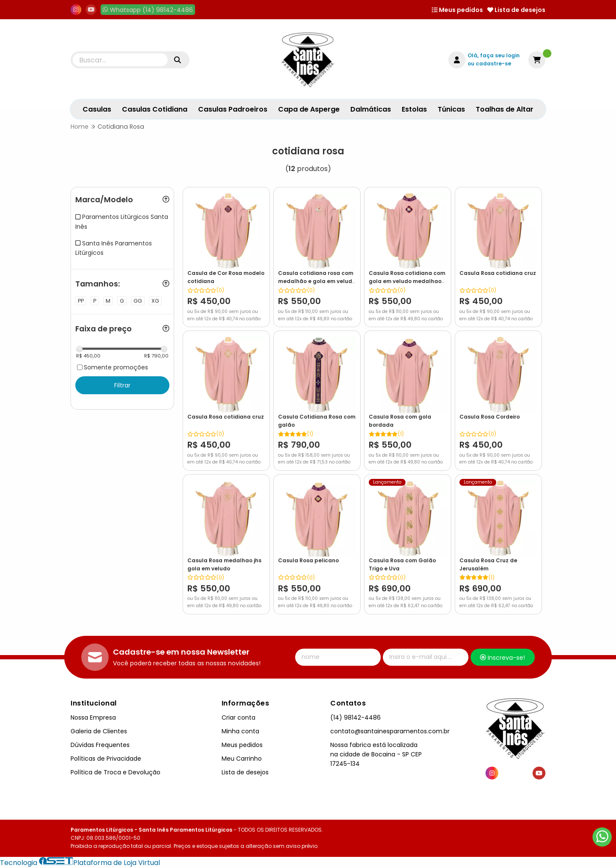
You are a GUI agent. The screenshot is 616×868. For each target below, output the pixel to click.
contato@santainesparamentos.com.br (390, 731)
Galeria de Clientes (99, 731)
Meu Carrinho (242, 759)
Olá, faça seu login (494, 55)
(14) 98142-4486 (355, 717)
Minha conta (240, 731)
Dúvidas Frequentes (100, 745)
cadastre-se (493, 63)
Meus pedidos (457, 10)
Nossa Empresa (93, 717)
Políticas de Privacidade (106, 759)
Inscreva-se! (502, 658)
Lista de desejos (516, 10)
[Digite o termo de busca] (120, 60)
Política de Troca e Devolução (115, 772)
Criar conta (238, 717)
